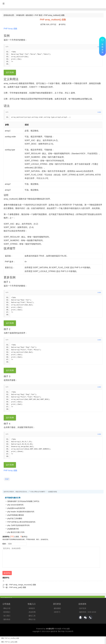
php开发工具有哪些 (15, 519)
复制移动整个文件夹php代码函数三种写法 (23, 502)
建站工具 (32, 616)
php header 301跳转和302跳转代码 (21, 512)
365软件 (32, 609)
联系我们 (7, 613)
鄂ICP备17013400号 (66, 632)
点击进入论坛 (53, 492)
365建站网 (20, 15)
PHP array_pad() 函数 (18, 588)
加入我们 (7, 616)
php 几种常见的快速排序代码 (18, 526)
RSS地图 (58, 629)
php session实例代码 (15, 505)
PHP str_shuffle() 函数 (12, 639)
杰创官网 (32, 613)
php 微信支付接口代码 (16, 533)
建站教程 (29, 15)
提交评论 (7, 574)
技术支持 (83, 609)
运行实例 (10, 73)
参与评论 (62, 24)
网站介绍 (7, 609)
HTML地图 (66, 629)
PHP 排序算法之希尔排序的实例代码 (21, 523)
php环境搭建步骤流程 (16, 516)
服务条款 (7, 620)
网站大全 (32, 620)
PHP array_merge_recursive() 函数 (23, 585)
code (99, 112)
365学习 (57, 613)
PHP (7, 480)
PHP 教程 (38, 15)
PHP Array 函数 (10, 29)
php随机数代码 (13, 529)
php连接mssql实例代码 (16, 509)
